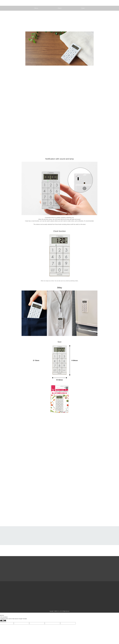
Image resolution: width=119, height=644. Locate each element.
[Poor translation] (4, 621)
